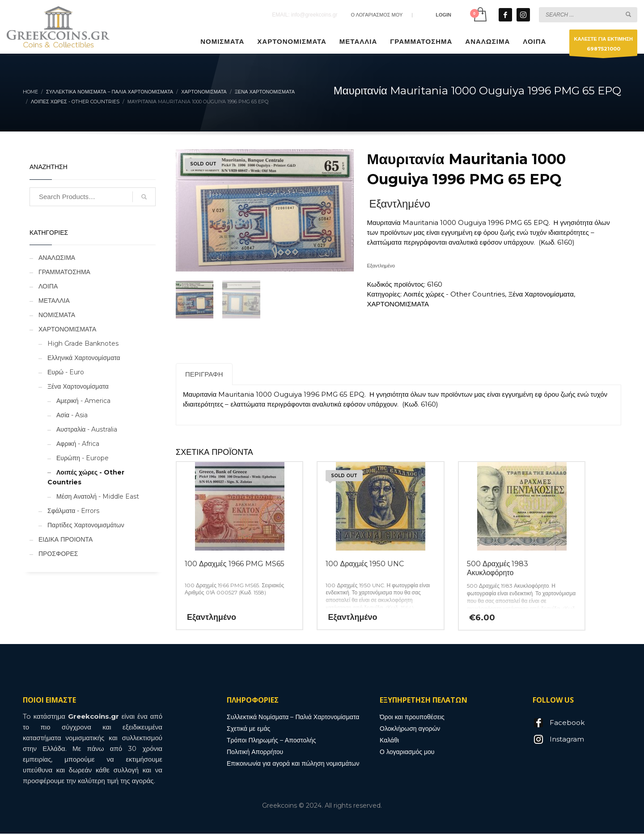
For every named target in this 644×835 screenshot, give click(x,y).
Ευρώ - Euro (66, 372)
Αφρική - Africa (78, 444)
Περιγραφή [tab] (204, 375)
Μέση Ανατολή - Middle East (98, 496)
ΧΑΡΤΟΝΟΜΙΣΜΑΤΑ (398, 304)
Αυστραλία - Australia (87, 429)
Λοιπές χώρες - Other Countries (454, 294)
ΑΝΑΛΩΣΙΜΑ (57, 258)
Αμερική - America (83, 401)
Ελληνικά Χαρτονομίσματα (84, 358)
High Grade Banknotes (83, 343)
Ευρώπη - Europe (83, 458)
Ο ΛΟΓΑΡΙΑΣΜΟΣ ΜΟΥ (377, 15)
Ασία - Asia (72, 415)
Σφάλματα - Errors (73, 511)
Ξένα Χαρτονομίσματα (541, 294)
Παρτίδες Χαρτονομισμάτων (86, 525)
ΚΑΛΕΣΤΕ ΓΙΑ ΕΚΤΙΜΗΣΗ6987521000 (603, 46)
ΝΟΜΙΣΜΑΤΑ (57, 315)
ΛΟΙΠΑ (48, 286)
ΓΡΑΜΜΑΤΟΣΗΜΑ (64, 272)
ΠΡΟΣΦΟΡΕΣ (58, 554)
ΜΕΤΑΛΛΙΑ (54, 301)
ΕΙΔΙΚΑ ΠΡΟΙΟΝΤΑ (66, 539)
